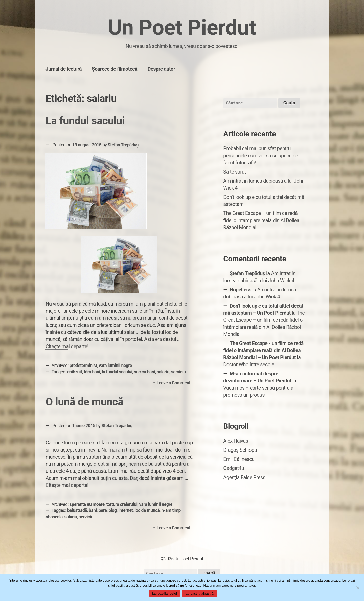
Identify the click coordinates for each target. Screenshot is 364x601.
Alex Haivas (236, 441)
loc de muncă (147, 510)
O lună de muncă (84, 402)
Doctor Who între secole (249, 364)
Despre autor (161, 69)
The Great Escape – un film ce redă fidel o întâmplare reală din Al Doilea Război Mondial (261, 220)
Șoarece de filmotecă (115, 69)
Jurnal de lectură (64, 69)
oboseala (54, 517)
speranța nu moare (87, 504)
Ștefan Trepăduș (123, 145)
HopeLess (240, 290)
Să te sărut (235, 172)
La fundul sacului (85, 121)
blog (112, 510)
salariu (163, 372)
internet (126, 510)
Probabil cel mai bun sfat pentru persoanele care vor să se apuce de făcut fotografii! (261, 156)
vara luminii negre (115, 366)
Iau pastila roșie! (164, 594)
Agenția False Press (244, 477)
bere (103, 510)
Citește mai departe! (67, 346)
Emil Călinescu (239, 459)
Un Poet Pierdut (182, 27)
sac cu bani (144, 372)
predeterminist (83, 366)
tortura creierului (122, 504)
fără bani (92, 372)
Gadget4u (234, 468)
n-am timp (171, 510)
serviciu (178, 372)
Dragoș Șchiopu (240, 450)
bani (93, 510)
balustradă (77, 510)
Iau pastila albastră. (200, 594)
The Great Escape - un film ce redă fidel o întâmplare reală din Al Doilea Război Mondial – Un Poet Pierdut (263, 350)
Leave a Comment (175, 383)
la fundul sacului (117, 372)
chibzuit (75, 372)
